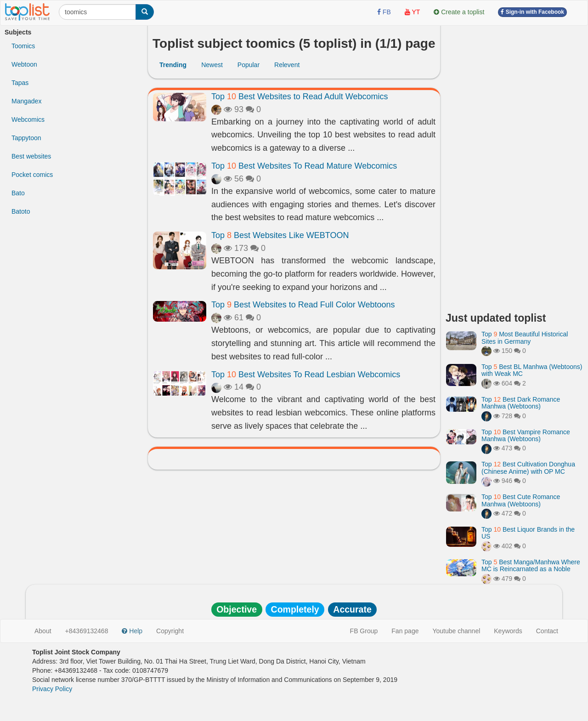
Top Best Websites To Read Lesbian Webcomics (306, 375)
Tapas (20, 83)
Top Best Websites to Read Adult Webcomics (300, 97)
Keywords (508, 631)
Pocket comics (32, 175)
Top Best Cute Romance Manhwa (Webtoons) (521, 500)
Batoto (21, 211)
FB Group (364, 631)
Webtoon (24, 64)
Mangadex (26, 101)
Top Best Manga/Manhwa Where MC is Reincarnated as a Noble (531, 565)
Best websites (31, 156)
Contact (547, 631)
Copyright (170, 631)
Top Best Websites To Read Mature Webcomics (304, 166)
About (43, 631)
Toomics (23, 46)
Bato (18, 193)
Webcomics (28, 119)
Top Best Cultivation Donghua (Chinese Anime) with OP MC (528, 468)
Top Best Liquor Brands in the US (528, 533)
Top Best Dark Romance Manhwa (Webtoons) (521, 403)
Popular (249, 65)
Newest (212, 65)
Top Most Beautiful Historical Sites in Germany (525, 338)
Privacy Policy (52, 689)
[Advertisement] (514, 165)
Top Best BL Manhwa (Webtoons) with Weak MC (532, 370)
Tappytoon (26, 138)
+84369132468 (87, 631)
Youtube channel (456, 631)
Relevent (287, 65)
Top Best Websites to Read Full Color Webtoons (303, 305)
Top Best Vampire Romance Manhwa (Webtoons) (526, 435)
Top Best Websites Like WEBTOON (280, 235)
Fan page (405, 631)
